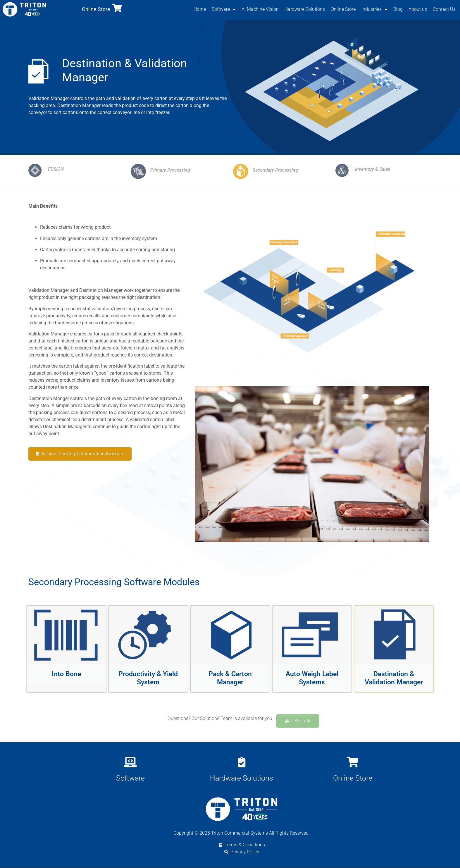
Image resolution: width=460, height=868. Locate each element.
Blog (398, 9)
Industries (374, 9)
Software (224, 9)
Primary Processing (170, 171)
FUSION (56, 169)
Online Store (96, 9)
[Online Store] (117, 8)
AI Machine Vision (260, 9)
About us (418, 9)
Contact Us (444, 9)
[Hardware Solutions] (241, 762)
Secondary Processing (275, 171)
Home (200, 9)
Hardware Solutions (305, 9)
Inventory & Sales (373, 169)
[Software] (130, 762)
